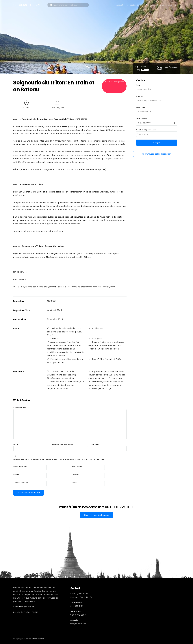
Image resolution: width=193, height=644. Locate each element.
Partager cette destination (157, 154)
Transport (76, 474)
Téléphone (157, 109)
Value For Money (21, 482)
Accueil (120, 5)
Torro (42, 638)
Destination (77, 466)
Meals (16, 474)
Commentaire (20, 408)
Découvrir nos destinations (96, 515)
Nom (157, 87)
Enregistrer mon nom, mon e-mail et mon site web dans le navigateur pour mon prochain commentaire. (59, 459)
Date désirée (157, 121)
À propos (150, 5)
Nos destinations (133, 5)
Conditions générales (23, 606)
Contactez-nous (164, 5)
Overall (75, 482)
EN (176, 5)
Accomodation (20, 466)
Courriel (157, 98)
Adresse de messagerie (63, 444)
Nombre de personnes (157, 132)
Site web (95, 444)
